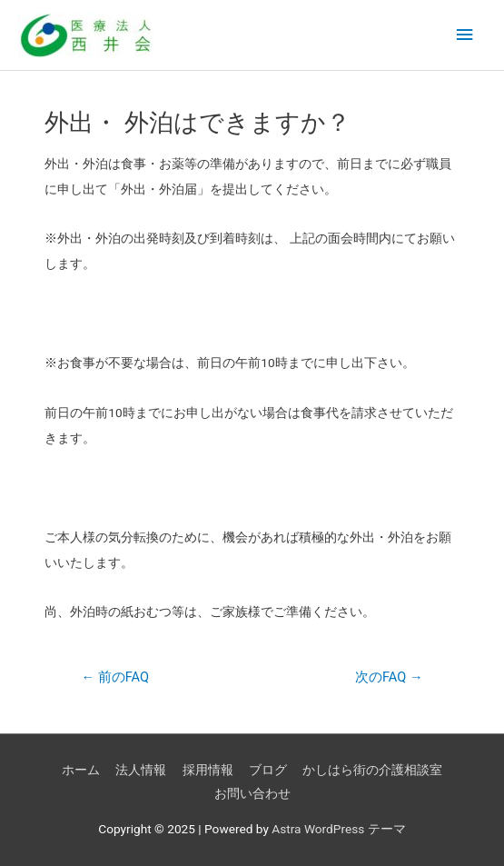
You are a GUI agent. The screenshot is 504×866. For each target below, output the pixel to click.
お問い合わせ (252, 793)
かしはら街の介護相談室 (372, 770)
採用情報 (208, 770)
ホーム (81, 770)
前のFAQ (115, 677)
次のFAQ (389, 677)
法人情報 (141, 770)
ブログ (268, 770)
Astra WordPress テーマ (338, 829)
